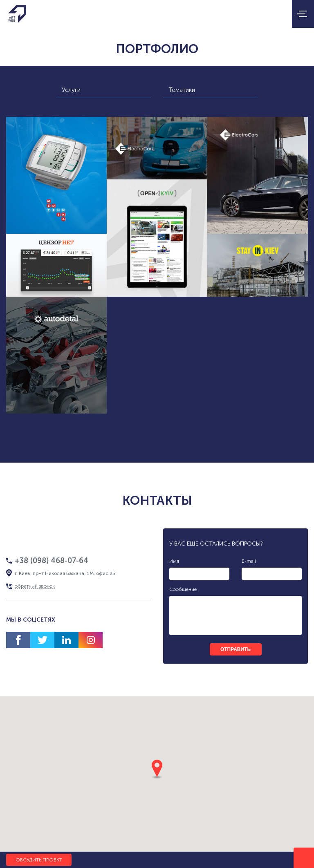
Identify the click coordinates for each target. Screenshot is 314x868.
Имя (174, 561)
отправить (235, 649)
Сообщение (183, 589)
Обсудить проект (39, 860)
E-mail (249, 561)
